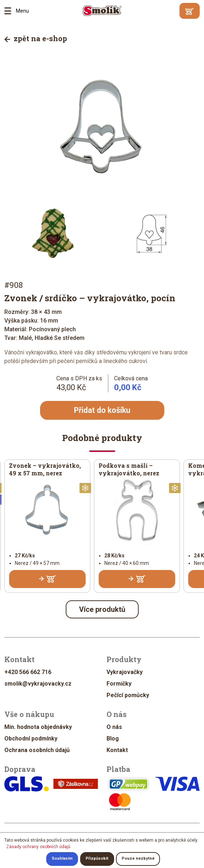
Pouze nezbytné (138, 859)
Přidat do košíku (102, 411)
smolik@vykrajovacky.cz (38, 684)
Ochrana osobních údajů (37, 750)
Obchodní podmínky (31, 739)
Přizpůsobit (97, 859)
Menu (10, 11)
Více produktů (102, 610)
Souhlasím (62, 859)
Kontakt (117, 750)
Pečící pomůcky (128, 696)
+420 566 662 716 (28, 672)
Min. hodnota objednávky (38, 727)
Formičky (119, 684)
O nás (114, 727)
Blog (113, 739)
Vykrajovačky (125, 672)
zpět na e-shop (36, 38)
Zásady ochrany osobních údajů (38, 847)
